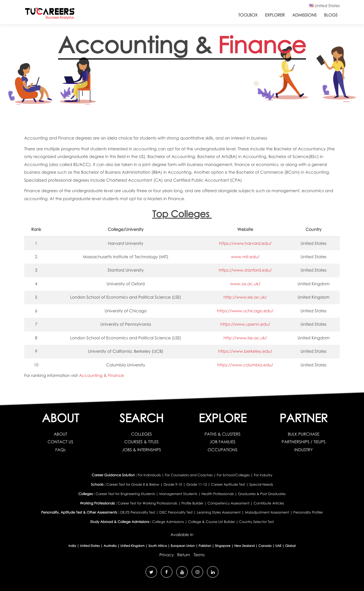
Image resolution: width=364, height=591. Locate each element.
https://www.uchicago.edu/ (245, 311)
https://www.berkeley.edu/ (245, 351)
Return (184, 555)
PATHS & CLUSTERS (223, 434)
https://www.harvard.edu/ (245, 243)
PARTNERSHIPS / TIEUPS (303, 442)
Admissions (304, 15)
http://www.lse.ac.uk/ (245, 297)
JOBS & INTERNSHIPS (142, 450)
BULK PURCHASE (304, 434)
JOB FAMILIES (223, 442)
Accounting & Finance (102, 375)
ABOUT (60, 434)
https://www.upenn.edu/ (245, 324)
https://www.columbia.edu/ (245, 365)
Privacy (167, 555)
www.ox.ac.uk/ (245, 284)
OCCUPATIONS (223, 450)
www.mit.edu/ (245, 257)
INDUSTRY (304, 450)
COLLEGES (141, 434)
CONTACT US (60, 442)
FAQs (61, 450)
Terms (199, 555)
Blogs (331, 15)
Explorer (275, 15)
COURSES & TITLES (141, 442)
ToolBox (248, 15)
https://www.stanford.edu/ (245, 270)
